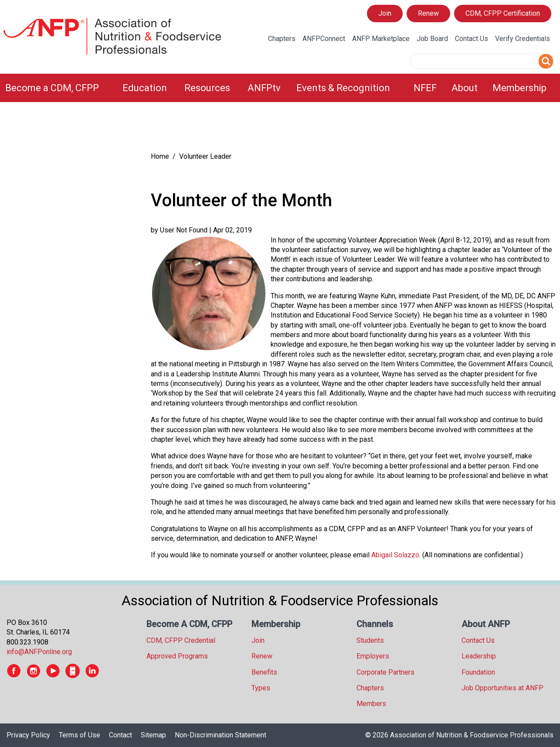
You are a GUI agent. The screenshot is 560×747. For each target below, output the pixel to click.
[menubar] (280, 88)
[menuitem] (59, 88)
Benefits (264, 672)
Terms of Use (80, 735)
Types (261, 688)
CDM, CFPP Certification (503, 13)
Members (371, 704)
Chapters (282, 39)
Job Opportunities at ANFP (502, 688)
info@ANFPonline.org (39, 652)
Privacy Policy (28, 735)
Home (160, 156)
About (465, 88)
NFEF (425, 88)
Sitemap (153, 735)
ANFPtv (264, 88)
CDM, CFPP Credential (181, 640)
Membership (519, 88)
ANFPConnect (324, 39)
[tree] (70, 129)
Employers (373, 656)
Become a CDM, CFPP (52, 88)
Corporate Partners (385, 672)
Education (145, 88)
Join (385, 13)
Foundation (478, 672)
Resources (207, 88)
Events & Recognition (343, 88)
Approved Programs (177, 656)
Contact (120, 735)
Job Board (432, 39)
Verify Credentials (523, 39)
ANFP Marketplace (381, 39)
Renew (428, 13)
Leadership (479, 656)
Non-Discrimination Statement (221, 735)
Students (370, 640)
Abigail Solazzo (395, 555)
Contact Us (472, 39)
